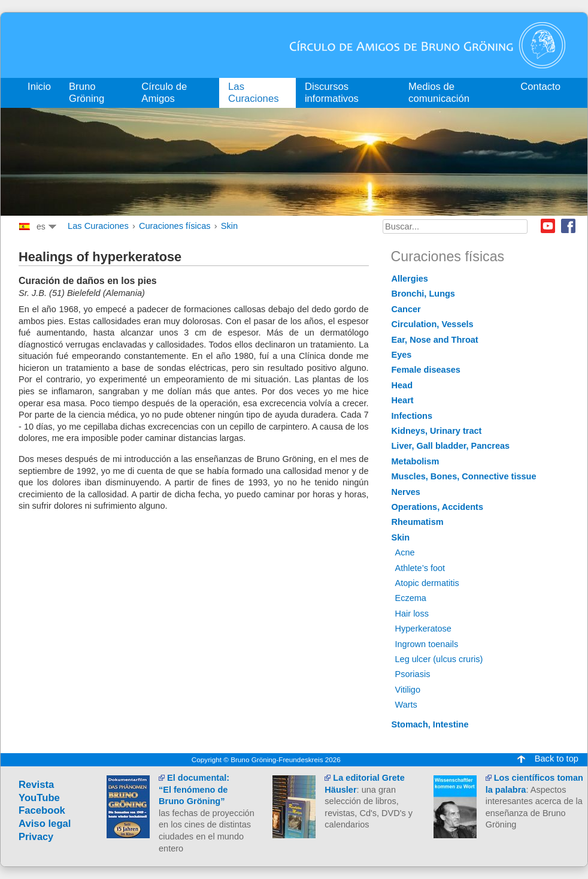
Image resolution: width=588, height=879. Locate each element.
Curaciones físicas (175, 226)
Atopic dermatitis (427, 583)
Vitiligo (408, 690)
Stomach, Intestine (430, 724)
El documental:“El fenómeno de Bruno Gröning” (194, 789)
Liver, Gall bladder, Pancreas (451, 446)
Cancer (406, 309)
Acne (405, 552)
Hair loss (412, 614)
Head (402, 385)
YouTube (39, 798)
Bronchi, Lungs (423, 294)
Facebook (568, 226)
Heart (403, 400)
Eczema (411, 598)
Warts (406, 705)
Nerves (406, 492)
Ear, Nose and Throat (435, 340)
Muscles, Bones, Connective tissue (464, 476)
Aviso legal (45, 824)
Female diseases (426, 370)
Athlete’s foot (420, 568)
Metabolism (416, 461)
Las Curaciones (98, 226)
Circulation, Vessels (433, 324)
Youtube (548, 226)
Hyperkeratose (423, 629)
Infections (412, 416)
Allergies (410, 279)
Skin (230, 226)
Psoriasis (413, 674)
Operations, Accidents (438, 507)
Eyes (402, 355)
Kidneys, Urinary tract (437, 431)
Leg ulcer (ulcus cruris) (439, 659)
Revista (36, 785)
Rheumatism (418, 522)
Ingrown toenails (427, 644)
